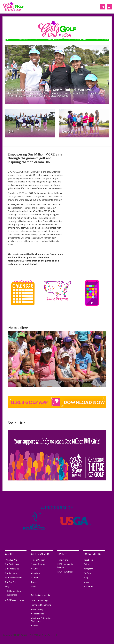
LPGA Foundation (13, 591)
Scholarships (11, 595)
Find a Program (38, 560)
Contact (35, 626)
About (9, 554)
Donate (35, 582)
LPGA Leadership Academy (65, 566)
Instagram (88, 569)
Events (62, 554)
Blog (86, 578)
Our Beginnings (12, 564)
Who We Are (11, 560)
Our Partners (11, 573)
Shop (34, 587)
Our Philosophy (12, 569)
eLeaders (36, 573)
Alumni (35, 578)
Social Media (92, 554)
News (86, 582)
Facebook (88, 560)
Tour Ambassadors (14, 578)
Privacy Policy (37, 609)
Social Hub (88, 587)
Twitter (87, 564)
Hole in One (63, 560)
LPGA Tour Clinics (65, 572)
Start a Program (38, 564)
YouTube (87, 573)
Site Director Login (40, 600)
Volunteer (36, 569)
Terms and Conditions (41, 605)
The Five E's (10, 582)
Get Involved (40, 554)
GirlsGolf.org (41, 595)
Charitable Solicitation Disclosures (41, 620)
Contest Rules (38, 614)
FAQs (7, 587)
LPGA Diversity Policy (14, 600)
